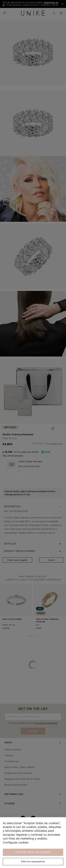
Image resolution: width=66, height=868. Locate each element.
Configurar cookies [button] (16, 843)
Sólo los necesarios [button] (33, 862)
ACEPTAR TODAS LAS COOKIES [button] (33, 852)
